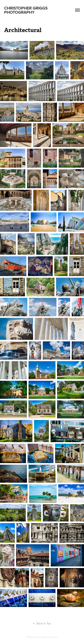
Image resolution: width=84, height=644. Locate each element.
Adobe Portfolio (49, 637)
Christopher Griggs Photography (26, 10)
